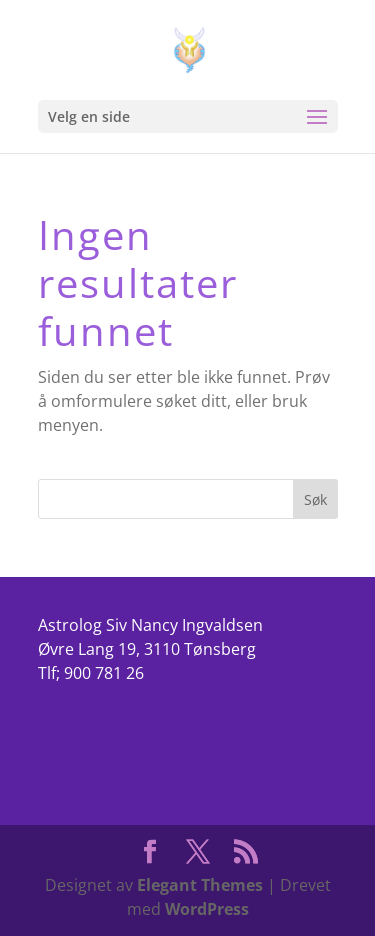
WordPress (207, 909)
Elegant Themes (200, 885)
